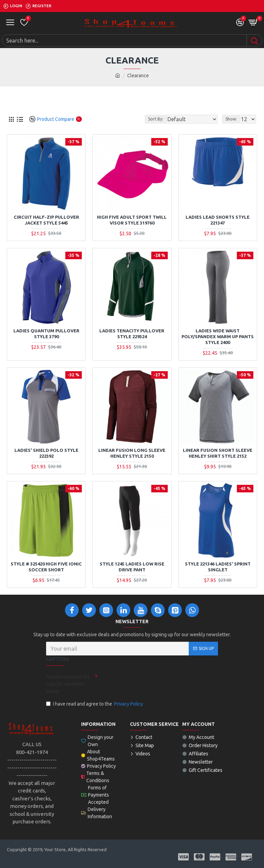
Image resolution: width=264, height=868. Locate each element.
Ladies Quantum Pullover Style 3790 (46, 334)
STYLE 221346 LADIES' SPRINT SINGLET (218, 567)
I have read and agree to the (95, 704)
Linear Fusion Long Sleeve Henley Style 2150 (132, 453)
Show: (231, 119)
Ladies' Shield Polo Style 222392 (46, 453)
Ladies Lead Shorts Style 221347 (218, 220)
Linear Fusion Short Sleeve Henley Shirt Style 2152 (218, 453)
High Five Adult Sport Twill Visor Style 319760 (132, 220)
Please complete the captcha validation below (68, 684)
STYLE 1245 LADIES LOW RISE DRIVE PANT (132, 567)
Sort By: (156, 119)
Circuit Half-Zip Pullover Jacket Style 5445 (46, 220)
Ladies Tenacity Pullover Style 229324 (132, 334)
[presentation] (146, 683)
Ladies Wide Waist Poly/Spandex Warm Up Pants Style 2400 (218, 336)
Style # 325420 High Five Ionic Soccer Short (46, 567)
